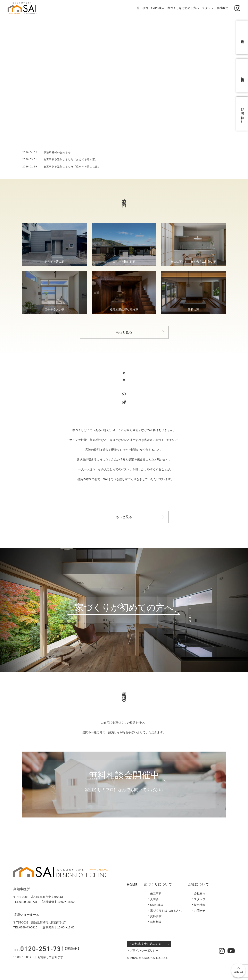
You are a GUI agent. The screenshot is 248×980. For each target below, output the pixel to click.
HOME (132, 885)
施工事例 (142, 8)
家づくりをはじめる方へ (183, 8)
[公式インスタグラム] (237, 8)
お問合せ (200, 911)
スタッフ (208, 8)
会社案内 (200, 893)
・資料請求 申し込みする (145, 944)
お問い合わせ (242, 114)
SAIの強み (158, 8)
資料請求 (156, 916)
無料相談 (156, 922)
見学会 (154, 899)
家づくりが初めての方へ (124, 608)
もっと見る (124, 332)
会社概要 (222, 8)
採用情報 (200, 905)
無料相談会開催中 (124, 775)
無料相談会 (242, 76)
